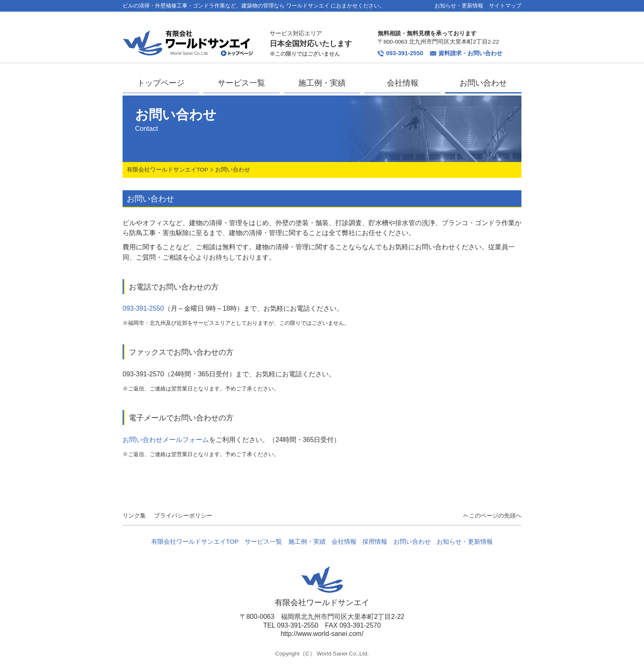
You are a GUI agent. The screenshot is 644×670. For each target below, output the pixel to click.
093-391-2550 (401, 53)
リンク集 (134, 516)
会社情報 (403, 83)
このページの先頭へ (495, 516)
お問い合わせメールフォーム (166, 440)
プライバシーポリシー (183, 516)
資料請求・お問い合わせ (466, 53)
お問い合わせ (483, 83)
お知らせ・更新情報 (459, 6)
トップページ (161, 83)
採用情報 (375, 541)
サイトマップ (505, 6)
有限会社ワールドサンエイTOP (167, 170)
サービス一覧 (241, 83)
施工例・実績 (322, 83)
